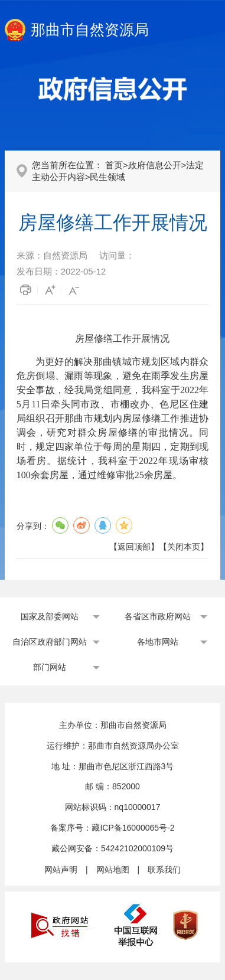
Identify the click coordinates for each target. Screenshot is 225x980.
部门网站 (50, 667)
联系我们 (164, 870)
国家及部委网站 (50, 616)
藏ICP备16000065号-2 (133, 828)
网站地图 (113, 870)
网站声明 (61, 870)
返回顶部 (134, 547)
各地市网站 (158, 642)
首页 (114, 165)
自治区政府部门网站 (50, 642)
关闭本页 (184, 547)
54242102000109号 (137, 848)
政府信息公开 (155, 165)
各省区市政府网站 (158, 616)
